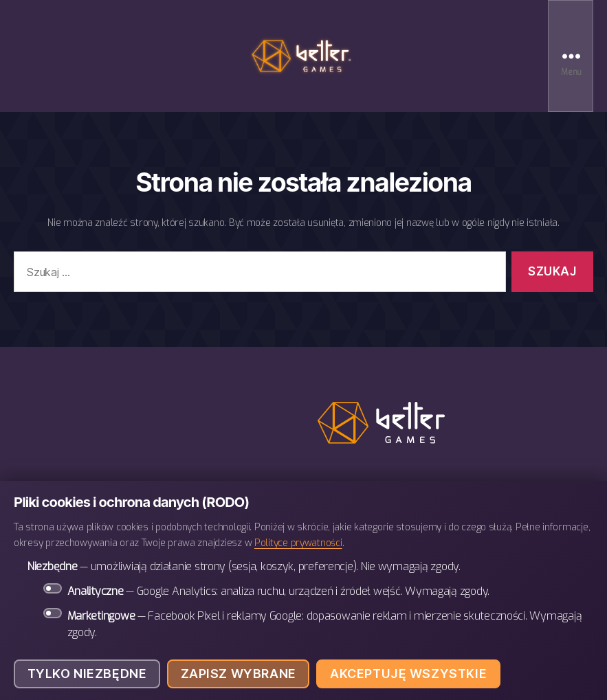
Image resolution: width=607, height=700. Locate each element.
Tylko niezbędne (87, 674)
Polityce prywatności (298, 543)
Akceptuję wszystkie (408, 674)
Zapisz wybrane (239, 674)
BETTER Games (304, 56)
